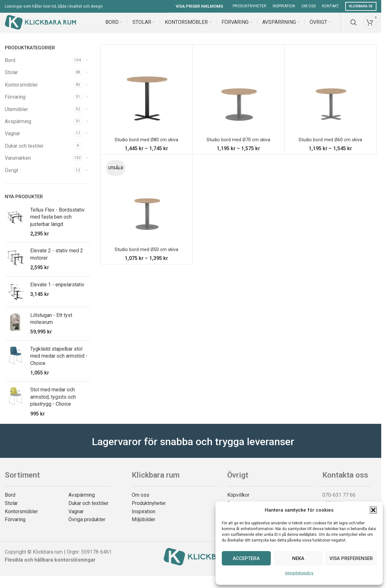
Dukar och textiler (24, 152)
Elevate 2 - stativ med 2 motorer (57, 260)
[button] (373, 510)
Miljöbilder (144, 526)
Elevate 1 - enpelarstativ (57, 291)
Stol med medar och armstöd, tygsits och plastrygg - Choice (53, 403)
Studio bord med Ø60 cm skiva (330, 146)
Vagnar (12, 140)
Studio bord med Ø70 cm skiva (238, 146)
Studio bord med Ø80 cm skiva (146, 146)
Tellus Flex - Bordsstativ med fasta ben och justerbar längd (57, 223)
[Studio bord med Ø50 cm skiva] (146, 207)
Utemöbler (16, 116)
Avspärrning (18, 128)
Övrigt (11, 177)
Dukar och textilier (88, 510)
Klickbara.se (361, 6)
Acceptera (246, 558)
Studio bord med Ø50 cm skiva (146, 256)
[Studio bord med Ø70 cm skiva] (238, 97)
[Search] (354, 25)
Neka (298, 558)
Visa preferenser (351, 558)
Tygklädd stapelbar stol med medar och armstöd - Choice (59, 362)
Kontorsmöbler (21, 91)
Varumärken (18, 164)
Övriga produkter (87, 526)
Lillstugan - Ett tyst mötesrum (51, 325)
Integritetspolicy (299, 573)
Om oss (140, 501)
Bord (10, 67)
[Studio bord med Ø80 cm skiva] (146, 97)
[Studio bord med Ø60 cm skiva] (330, 97)
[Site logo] (40, 25)
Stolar (11, 79)
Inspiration (144, 518)
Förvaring (15, 103)
